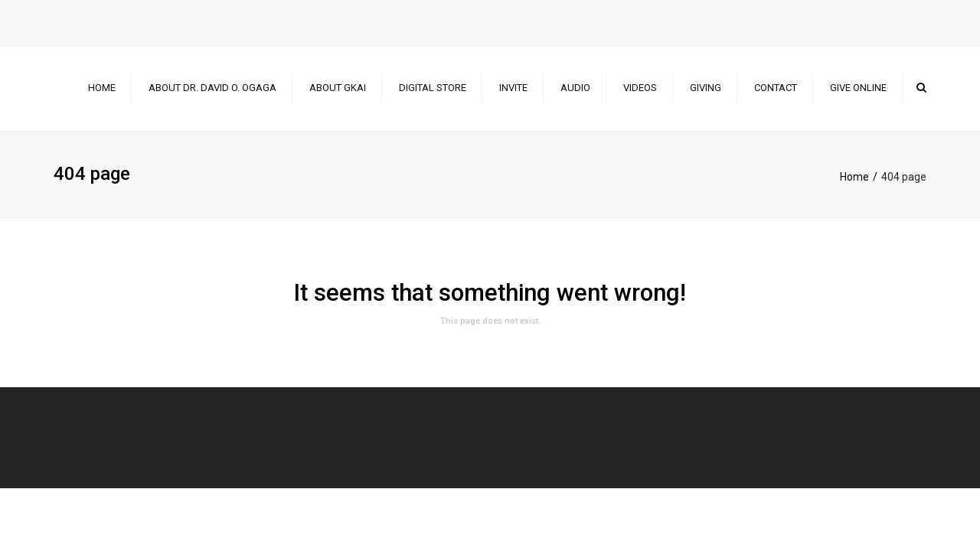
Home (102, 88)
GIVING (706, 88)
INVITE (513, 88)
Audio (575, 88)
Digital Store (433, 88)
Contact (776, 88)
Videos (640, 88)
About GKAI (338, 88)
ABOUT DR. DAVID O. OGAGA (212, 88)
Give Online (858, 88)
